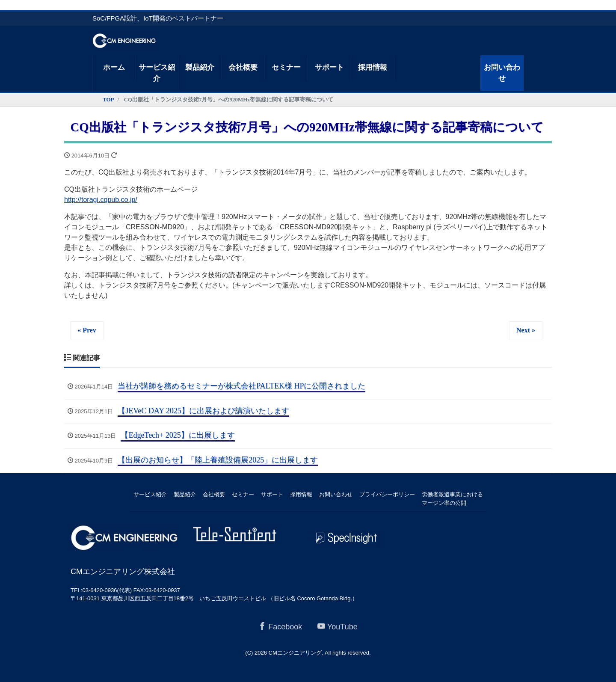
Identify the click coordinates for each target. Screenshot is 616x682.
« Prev (87, 330)
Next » (526, 330)
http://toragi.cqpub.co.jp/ (101, 200)
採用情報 (373, 67)
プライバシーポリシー (387, 494)
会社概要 (243, 67)
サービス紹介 (157, 73)
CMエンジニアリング (295, 653)
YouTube (338, 627)
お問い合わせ (502, 73)
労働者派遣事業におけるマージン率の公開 (452, 499)
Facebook (280, 627)
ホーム (114, 67)
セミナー (286, 67)
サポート (329, 67)
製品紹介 (200, 67)
